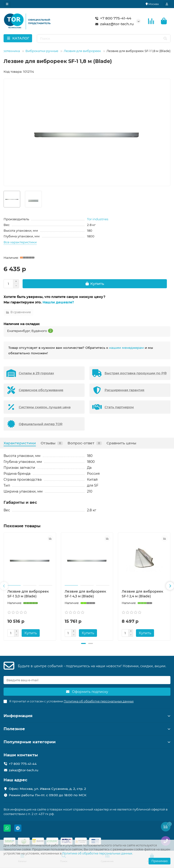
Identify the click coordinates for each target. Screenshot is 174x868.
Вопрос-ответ (85, 443)
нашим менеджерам (126, 348)
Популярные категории (87, 742)
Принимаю (159, 861)
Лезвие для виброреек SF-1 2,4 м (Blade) (142, 594)
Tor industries (98, 219)
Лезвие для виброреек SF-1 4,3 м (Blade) (85, 594)
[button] (4, 586)
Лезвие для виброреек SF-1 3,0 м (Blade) (28, 594)
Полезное (87, 729)
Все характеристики (20, 242)
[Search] (104, 38)
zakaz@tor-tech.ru (114, 24)
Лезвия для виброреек (82, 51)
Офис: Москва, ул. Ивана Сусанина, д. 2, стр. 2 (47, 789)
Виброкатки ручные (42, 51)
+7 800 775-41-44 (112, 18)
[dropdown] (7, 4)
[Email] (87, 680)
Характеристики (20, 443)
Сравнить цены (121, 443)
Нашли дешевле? (58, 302)
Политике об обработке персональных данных (97, 853)
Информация (87, 716)
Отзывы (52, 443)
